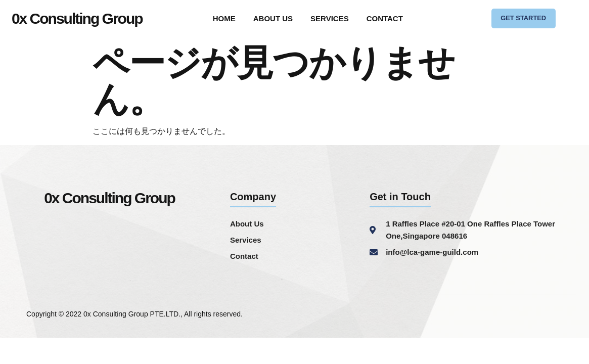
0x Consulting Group (77, 20)
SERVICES (330, 20)
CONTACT (385, 20)
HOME (224, 20)
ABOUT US (273, 20)
